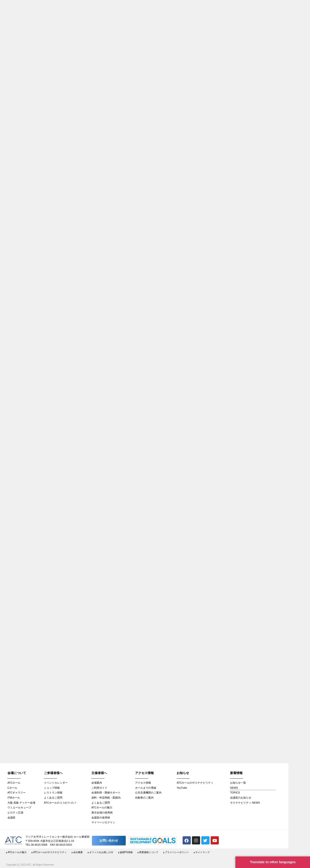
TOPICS (235, 793)
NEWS (234, 788)
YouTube (182, 788)
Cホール (12, 788)
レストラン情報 (53, 793)
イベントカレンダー (56, 783)
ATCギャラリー (17, 793)
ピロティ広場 (15, 812)
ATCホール (14, 783)
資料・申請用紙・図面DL (106, 798)
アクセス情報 (143, 783)
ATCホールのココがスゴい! (60, 803)
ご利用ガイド (99, 788)
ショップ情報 (52, 788)
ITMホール (14, 798)
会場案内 (97, 783)
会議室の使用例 (101, 818)
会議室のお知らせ (241, 798)
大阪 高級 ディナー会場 (21, 803)
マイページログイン (103, 822)
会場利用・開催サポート (106, 793)
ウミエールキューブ (19, 807)
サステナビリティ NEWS (245, 803)
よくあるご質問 (53, 798)
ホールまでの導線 (146, 788)
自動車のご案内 (144, 798)
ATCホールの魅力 (102, 807)
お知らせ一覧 (238, 783)
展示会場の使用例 (102, 812)
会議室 (11, 818)
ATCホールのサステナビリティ (195, 783)
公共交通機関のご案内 (148, 793)
